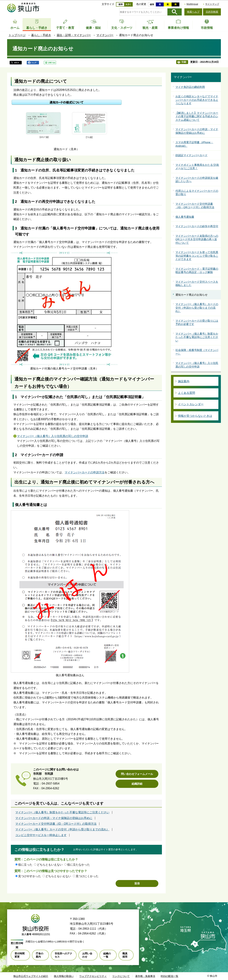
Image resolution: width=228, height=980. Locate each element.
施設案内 (184, 381)
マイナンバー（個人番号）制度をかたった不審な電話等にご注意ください (62, 812)
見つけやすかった (30, 876)
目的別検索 (212, 12)
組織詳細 (137, 784)
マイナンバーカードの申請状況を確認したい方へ (197, 180)
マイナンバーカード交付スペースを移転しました (197, 283)
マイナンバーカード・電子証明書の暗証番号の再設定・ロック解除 (197, 270)
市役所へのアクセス (63, 955)
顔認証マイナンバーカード (191, 155)
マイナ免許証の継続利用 (190, 87)
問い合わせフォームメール (137, 774)
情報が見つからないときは (195, 416)
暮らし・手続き (41, 35)
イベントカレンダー (191, 404)
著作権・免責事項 (145, 976)
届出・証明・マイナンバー (74, 35)
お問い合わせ (87, 955)
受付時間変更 (20, 955)
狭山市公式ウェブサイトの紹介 (31, 976)
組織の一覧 (107, 955)
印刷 (184, 62)
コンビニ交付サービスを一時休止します (41, 835)
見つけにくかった (87, 876)
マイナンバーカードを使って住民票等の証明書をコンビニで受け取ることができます (197, 256)
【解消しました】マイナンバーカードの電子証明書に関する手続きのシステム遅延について (197, 116)
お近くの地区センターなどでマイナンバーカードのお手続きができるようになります (197, 100)
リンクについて (121, 976)
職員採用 (125, 955)
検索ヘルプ (193, 12)
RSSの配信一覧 (169, 976)
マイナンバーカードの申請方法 (85, 472)
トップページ (17, 35)
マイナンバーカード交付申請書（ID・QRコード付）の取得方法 (56, 824)
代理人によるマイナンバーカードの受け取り (197, 193)
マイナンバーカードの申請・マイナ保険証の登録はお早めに (54, 818)
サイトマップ (212, 4)
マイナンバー (105, 35)
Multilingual (192, 4)
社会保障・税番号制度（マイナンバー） (197, 352)
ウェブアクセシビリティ (93, 976)
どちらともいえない (50, 865)
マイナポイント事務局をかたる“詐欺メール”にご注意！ (197, 167)
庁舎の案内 (40, 955)
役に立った (25, 865)
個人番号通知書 (185, 217)
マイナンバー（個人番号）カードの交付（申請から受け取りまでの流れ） (62, 830)
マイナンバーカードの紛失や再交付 (197, 226)
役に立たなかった (79, 865)
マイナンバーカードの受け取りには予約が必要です (197, 322)
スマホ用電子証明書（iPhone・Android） (194, 144)
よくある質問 (186, 393)
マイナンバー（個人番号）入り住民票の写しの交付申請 (53, 436)
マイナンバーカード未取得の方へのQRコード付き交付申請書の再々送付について (197, 239)
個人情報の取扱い (64, 976)
